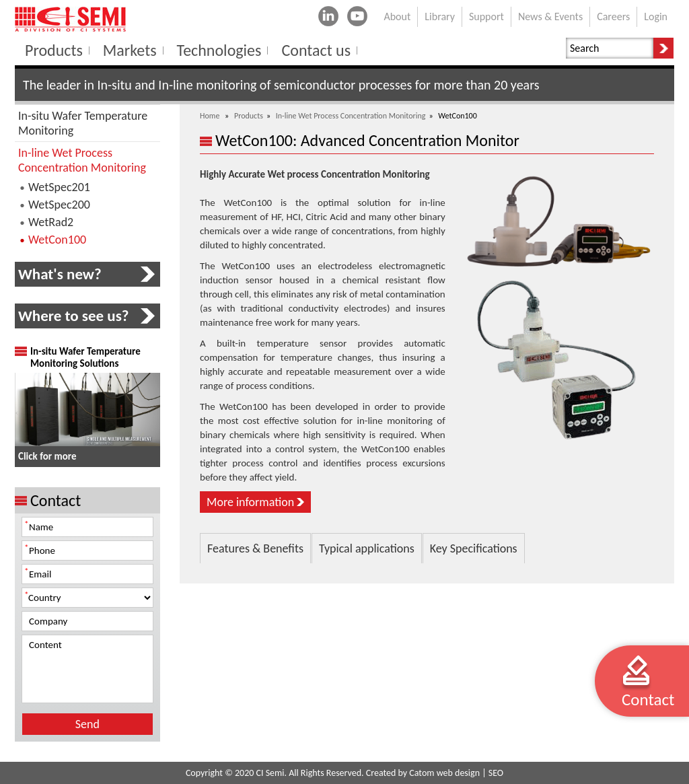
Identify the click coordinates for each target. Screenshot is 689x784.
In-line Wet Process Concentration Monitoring (351, 116)
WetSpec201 (59, 187)
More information (250, 502)
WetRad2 (51, 222)
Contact (648, 700)
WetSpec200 (59, 205)
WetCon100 (57, 240)
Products (249, 116)
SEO (496, 773)
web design (458, 773)
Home (210, 116)
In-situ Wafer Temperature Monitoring (83, 123)
